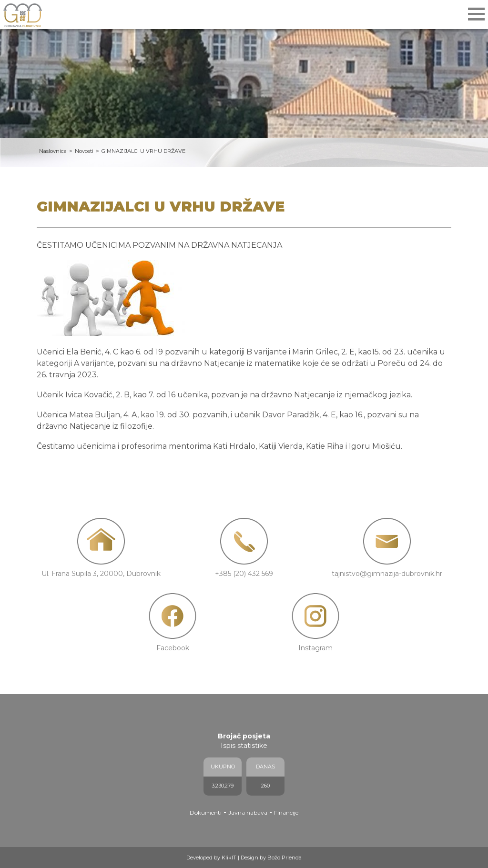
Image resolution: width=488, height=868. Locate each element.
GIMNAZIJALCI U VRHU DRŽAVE (143, 151)
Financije (286, 812)
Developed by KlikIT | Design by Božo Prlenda (244, 858)
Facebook (173, 648)
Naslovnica (53, 151)
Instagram (315, 648)
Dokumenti (206, 812)
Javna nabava (248, 812)
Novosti (84, 151)
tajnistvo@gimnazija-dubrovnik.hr (387, 574)
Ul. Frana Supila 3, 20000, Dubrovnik (101, 574)
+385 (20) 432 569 (244, 574)
